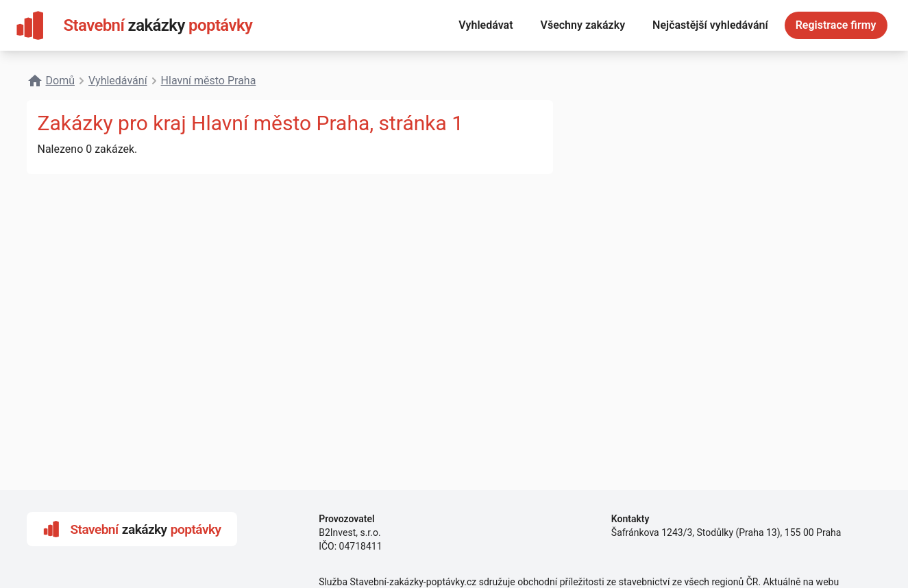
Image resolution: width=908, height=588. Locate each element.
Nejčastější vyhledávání (710, 25)
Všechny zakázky (583, 25)
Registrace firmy (836, 25)
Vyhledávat (486, 25)
